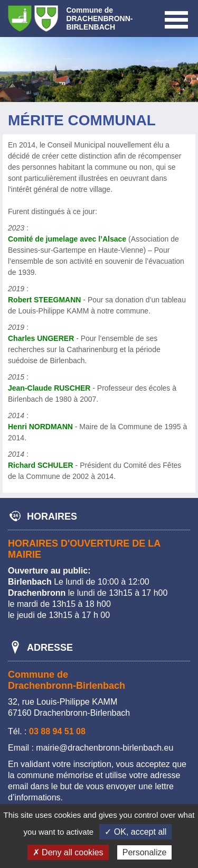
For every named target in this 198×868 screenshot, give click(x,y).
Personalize (145, 852)
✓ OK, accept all (135, 832)
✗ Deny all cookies (68, 852)
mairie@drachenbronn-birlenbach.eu (105, 748)
